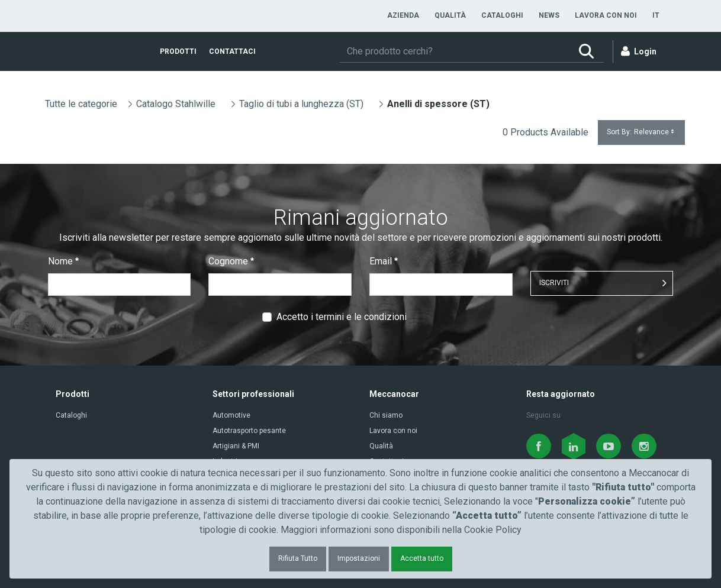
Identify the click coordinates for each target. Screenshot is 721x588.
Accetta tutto (422, 558)
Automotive (231, 415)
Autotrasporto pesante (249, 431)
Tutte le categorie (81, 104)
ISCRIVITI (554, 283)
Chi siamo (386, 415)
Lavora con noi (393, 431)
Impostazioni (359, 558)
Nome (63, 261)
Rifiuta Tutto (298, 558)
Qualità (381, 446)
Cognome (231, 261)
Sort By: (641, 132)
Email (384, 261)
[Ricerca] (454, 51)
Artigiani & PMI (236, 446)
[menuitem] (403, 15)
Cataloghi (71, 415)
